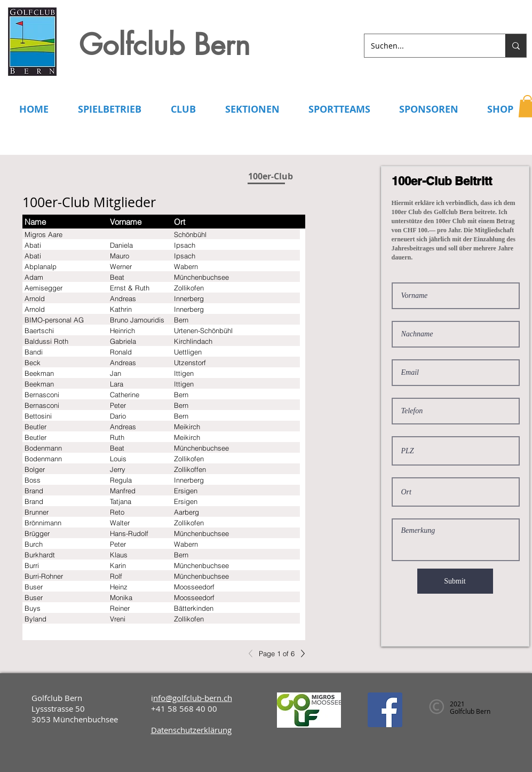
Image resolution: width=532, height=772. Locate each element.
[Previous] (253, 653)
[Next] (300, 653)
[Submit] (455, 581)
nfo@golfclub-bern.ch (193, 698)
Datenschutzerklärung (191, 730)
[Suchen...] (427, 46)
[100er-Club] (271, 176)
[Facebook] (385, 710)
